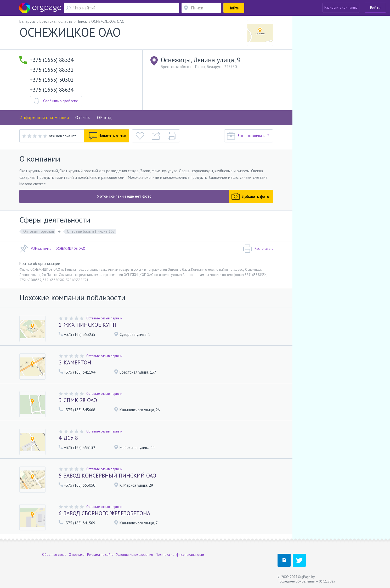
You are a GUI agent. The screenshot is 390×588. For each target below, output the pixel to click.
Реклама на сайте (100, 555)
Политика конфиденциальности (180, 555)
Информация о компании (44, 118)
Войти (375, 8)
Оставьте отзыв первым (104, 318)
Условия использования (135, 555)
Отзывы (83, 118)
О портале (77, 555)
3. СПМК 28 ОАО (78, 400)
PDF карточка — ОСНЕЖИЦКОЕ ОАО (52, 249)
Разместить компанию (341, 7)
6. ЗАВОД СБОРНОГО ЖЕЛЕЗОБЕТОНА (104, 513)
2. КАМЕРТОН (75, 362)
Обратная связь (54, 555)
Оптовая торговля (39, 231)
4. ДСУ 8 (68, 438)
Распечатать (258, 249)
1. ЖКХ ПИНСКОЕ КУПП (87, 325)
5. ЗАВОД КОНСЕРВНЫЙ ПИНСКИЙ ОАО (107, 476)
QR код (104, 118)
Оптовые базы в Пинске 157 (91, 231)
